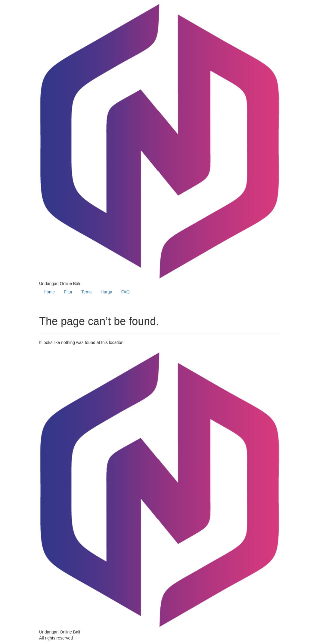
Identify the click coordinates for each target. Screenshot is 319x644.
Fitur (68, 292)
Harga (107, 292)
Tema (86, 292)
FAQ (125, 292)
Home (49, 292)
